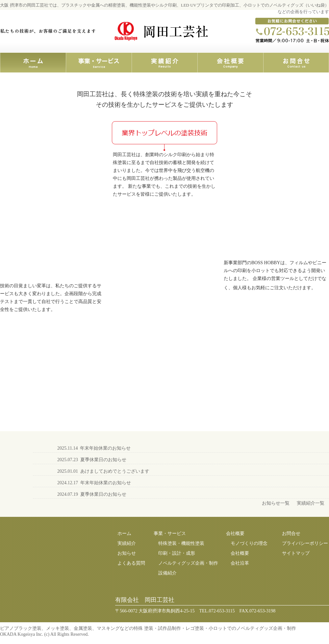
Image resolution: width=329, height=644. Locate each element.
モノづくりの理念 (249, 543)
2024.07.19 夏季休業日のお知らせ (92, 494)
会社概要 (235, 533)
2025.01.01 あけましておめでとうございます (103, 471)
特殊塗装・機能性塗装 (181, 543)
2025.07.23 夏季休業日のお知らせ (92, 460)
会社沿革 (240, 563)
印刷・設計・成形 (177, 553)
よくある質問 (131, 563)
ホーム (124, 533)
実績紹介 (127, 543)
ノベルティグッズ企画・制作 (188, 563)
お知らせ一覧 (276, 503)
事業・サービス (170, 533)
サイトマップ (296, 553)
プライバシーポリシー (305, 543)
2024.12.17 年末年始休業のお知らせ (94, 483)
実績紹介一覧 (311, 503)
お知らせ (127, 553)
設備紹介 (167, 573)
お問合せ (291, 533)
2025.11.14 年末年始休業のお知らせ (94, 448)
